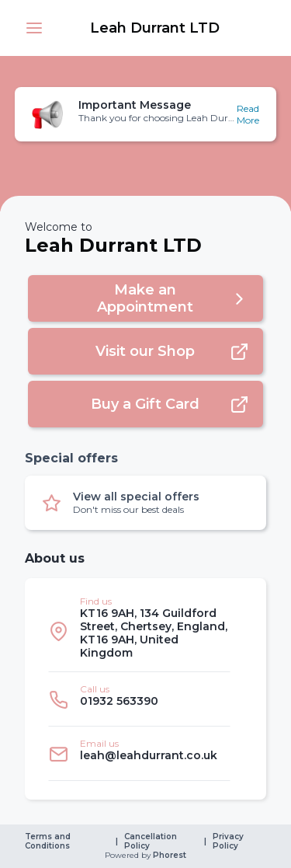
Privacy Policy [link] (229, 842)
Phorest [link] (168, 856)
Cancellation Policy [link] (152, 842)
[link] (155, 28)
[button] (34, 28)
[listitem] (139, 631)
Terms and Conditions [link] (49, 842)
